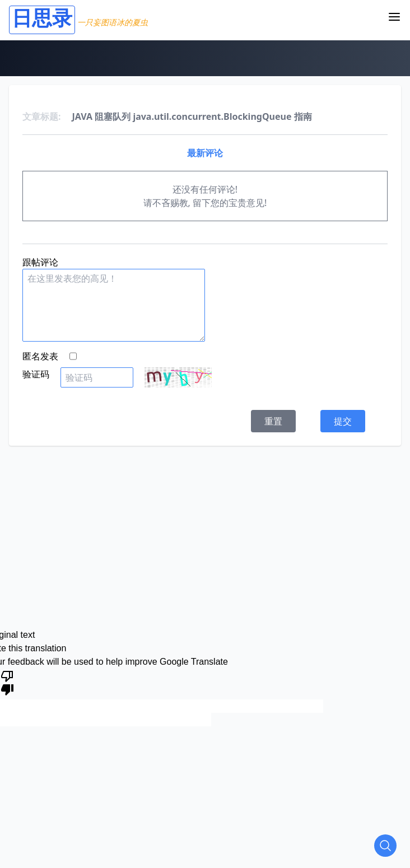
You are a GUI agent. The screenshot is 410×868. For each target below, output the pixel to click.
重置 (273, 421)
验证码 (36, 374)
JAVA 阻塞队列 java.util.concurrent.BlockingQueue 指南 (192, 116)
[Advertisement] (209, 524)
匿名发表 (40, 356)
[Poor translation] (7, 682)
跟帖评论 (40, 262)
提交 (343, 421)
